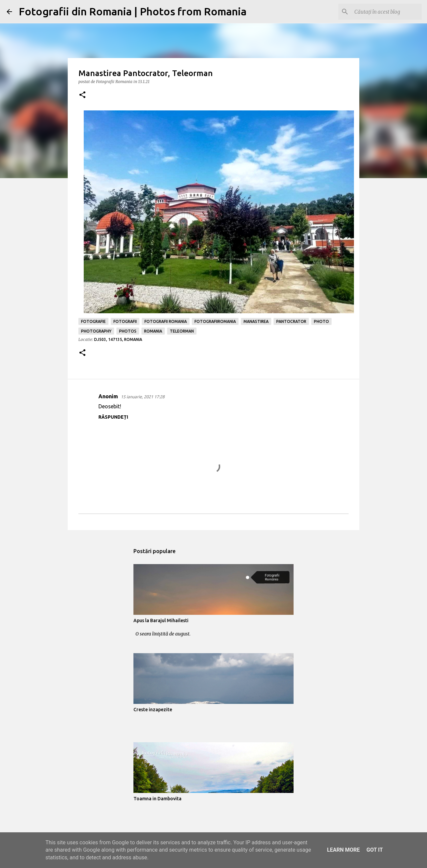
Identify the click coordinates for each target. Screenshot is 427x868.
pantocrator (291, 321)
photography (96, 331)
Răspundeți (113, 417)
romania (153, 331)
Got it (374, 850)
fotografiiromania (215, 321)
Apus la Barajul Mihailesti (161, 620)
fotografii (125, 321)
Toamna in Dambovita (157, 799)
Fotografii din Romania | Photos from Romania (133, 11)
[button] (82, 95)
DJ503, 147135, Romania (118, 339)
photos (128, 331)
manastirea (256, 321)
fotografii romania (166, 321)
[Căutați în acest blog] (387, 12)
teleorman (182, 331)
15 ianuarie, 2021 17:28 (143, 397)
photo (321, 321)
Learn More (343, 850)
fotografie (93, 321)
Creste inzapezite (153, 710)
